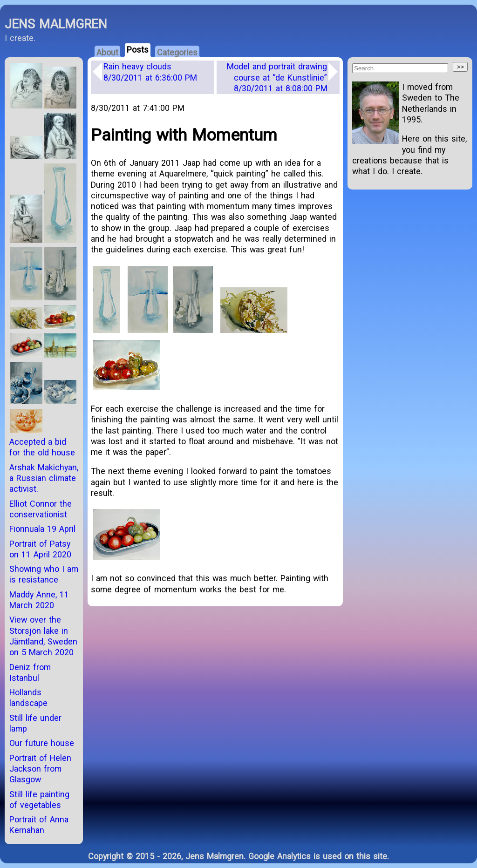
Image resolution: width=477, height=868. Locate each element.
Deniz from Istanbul (30, 672)
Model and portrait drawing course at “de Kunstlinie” (277, 77)
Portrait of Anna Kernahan (39, 825)
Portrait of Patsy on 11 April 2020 (40, 549)
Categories (177, 52)
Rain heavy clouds (150, 72)
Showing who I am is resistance (44, 574)
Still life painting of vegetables (39, 800)
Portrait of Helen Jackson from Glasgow (40, 769)
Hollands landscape (28, 698)
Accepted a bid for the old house (42, 447)
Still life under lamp (35, 723)
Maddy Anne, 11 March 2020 (39, 600)
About (107, 52)
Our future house (42, 743)
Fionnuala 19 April (42, 529)
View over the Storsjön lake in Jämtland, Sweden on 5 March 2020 (43, 636)
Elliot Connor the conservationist (41, 509)
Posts (138, 50)
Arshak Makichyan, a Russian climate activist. (44, 478)
